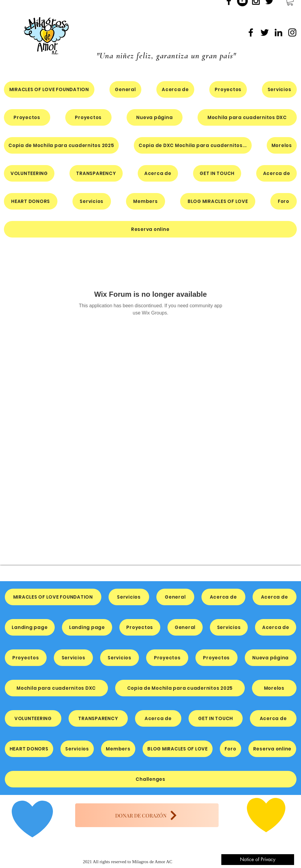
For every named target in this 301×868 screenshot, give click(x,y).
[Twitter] (265, 32)
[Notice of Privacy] (258, 860)
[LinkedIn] (278, 32)
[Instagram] (292, 32)
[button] (247, 117)
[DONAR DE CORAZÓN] (147, 815)
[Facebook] (251, 32)
